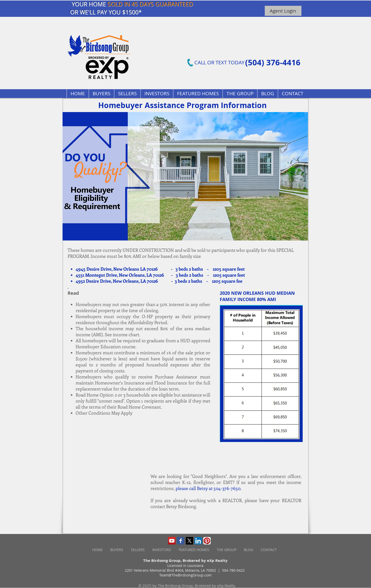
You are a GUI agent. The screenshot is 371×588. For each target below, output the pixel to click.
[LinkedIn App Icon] (198, 541)
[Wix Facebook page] (181, 541)
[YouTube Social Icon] (172, 541)
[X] (189, 541)
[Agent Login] (283, 11)
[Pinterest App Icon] (207, 541)
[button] (198, 94)
